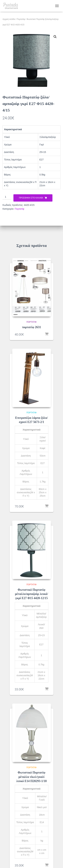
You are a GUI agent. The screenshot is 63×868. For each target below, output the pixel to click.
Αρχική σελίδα (9, 19)
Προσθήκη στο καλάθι (31, 198)
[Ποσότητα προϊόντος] (7, 197)
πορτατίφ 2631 (31, 327)
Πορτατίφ (21, 19)
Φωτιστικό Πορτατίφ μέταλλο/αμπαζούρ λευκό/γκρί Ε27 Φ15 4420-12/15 (32, 594)
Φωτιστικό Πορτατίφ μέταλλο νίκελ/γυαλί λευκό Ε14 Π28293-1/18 (31, 777)
